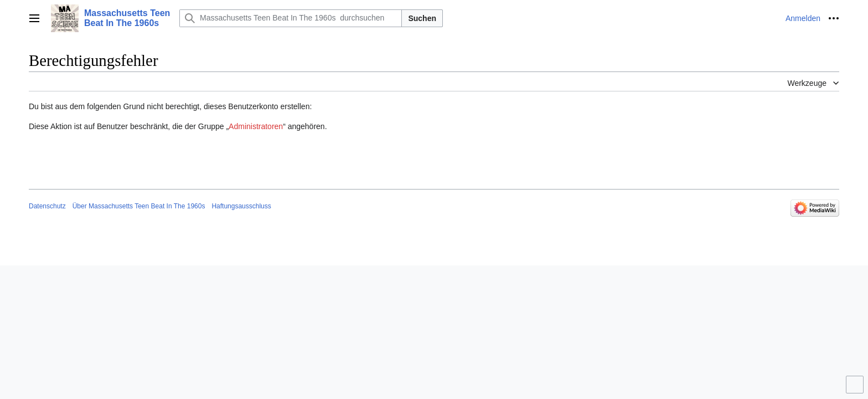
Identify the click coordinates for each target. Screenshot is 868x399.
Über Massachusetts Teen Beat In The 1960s (139, 206)
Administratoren (256, 126)
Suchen (422, 18)
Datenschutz (47, 206)
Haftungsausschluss (241, 206)
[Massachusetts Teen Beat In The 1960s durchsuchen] (291, 18)
